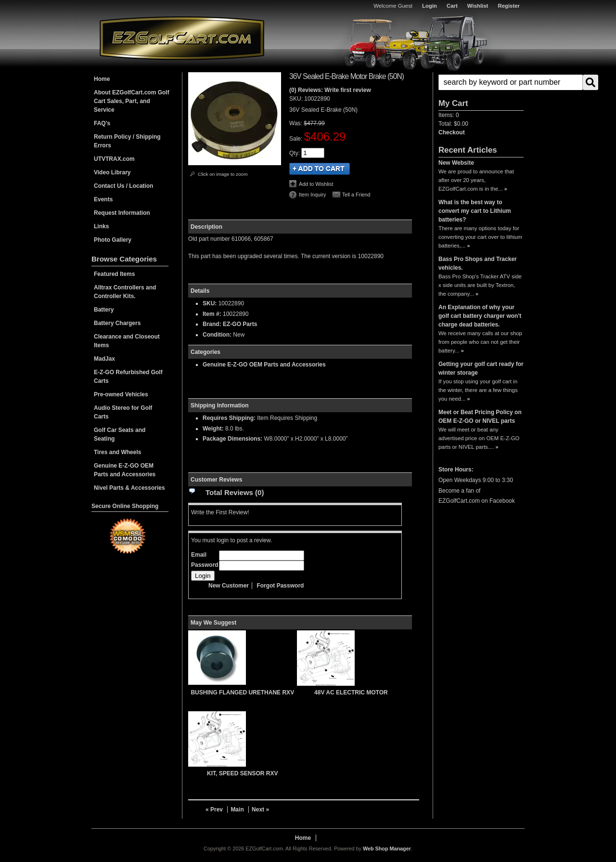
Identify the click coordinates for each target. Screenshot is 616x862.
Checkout (452, 132)
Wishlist (478, 6)
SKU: (297, 99)
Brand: (212, 324)
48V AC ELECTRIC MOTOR (351, 692)
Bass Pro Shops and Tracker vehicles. (478, 263)
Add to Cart (320, 169)
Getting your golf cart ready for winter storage (481, 368)
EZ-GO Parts (240, 324)
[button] (481, 82)
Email (199, 555)
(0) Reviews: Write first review (330, 90)
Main (237, 810)
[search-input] (511, 82)
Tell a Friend (356, 195)
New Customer (229, 586)
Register (509, 6)
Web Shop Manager (387, 849)
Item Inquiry (312, 195)
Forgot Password (280, 586)
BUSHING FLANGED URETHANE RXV (242, 692)
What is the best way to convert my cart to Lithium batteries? (475, 211)
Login (430, 6)
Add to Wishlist (316, 184)
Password (205, 565)
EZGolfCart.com (182, 38)
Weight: (213, 429)
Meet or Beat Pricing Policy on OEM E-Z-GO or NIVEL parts (480, 417)
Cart (452, 6)
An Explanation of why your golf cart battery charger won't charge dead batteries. (480, 316)
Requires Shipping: (229, 418)
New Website (456, 163)
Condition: (217, 335)
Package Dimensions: (232, 439)
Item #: (213, 314)
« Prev (214, 810)
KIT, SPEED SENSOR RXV (242, 773)
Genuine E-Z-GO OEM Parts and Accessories (264, 365)
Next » (260, 810)
